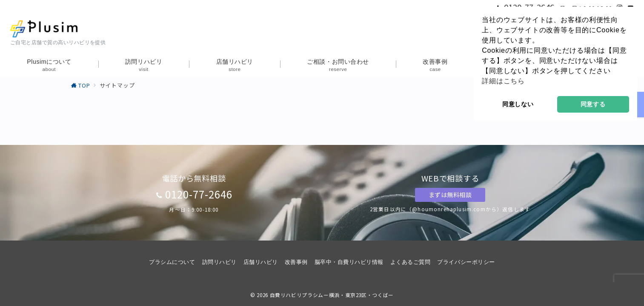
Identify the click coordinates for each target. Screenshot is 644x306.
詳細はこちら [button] (503, 81)
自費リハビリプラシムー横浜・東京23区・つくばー (332, 295)
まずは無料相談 (450, 195)
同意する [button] (593, 104)
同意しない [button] (518, 104)
